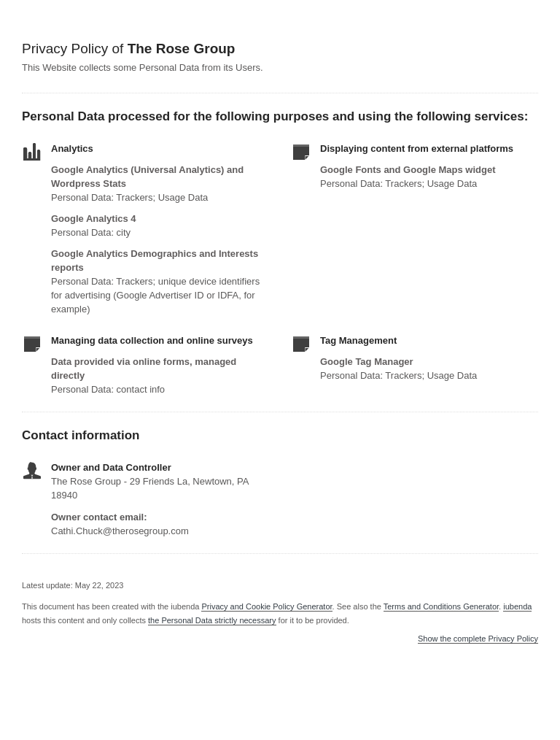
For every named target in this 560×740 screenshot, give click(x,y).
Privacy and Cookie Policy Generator (267, 606)
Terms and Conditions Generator (441, 606)
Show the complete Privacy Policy (478, 639)
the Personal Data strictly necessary (212, 620)
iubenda (517, 606)
